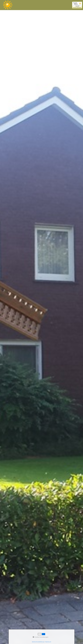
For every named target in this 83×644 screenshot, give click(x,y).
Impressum (48, 642)
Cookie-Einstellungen (41, 637)
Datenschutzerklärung (38, 642)
